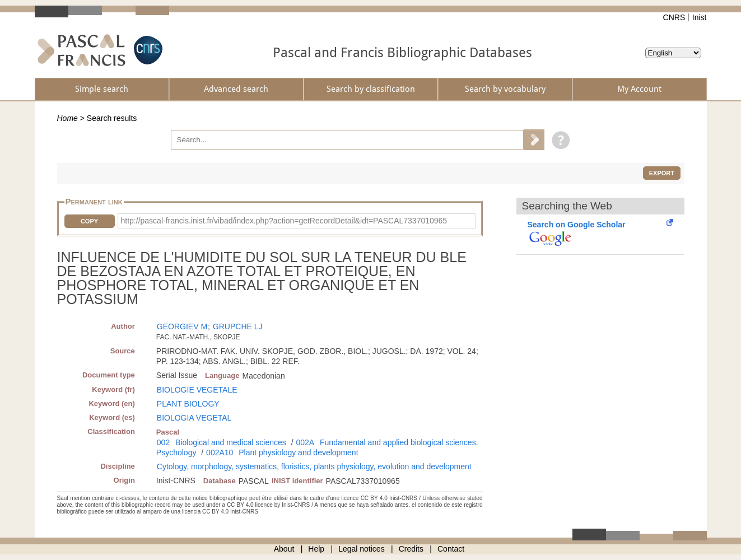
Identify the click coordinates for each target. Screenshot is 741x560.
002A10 (220, 452)
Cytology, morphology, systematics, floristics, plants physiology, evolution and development (314, 466)
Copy (89, 221)
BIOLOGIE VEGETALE (197, 390)
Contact (451, 549)
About (284, 549)
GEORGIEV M (182, 326)
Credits (411, 549)
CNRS (674, 17)
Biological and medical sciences (231, 442)
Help (316, 549)
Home (67, 118)
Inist (700, 17)
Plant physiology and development (298, 452)
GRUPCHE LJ (238, 326)
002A (305, 442)
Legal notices (362, 549)
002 (163, 442)
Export (662, 173)
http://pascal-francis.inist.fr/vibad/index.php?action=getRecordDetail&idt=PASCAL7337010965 (284, 221)
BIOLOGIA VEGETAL (194, 418)
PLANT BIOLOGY (188, 404)
